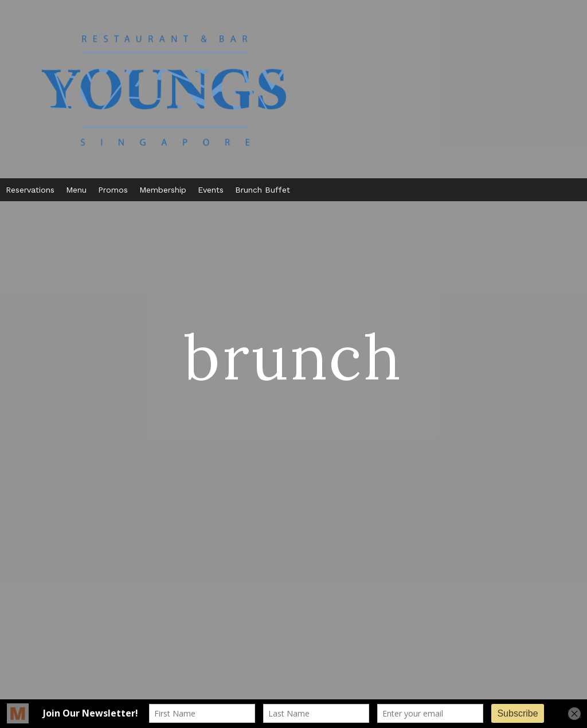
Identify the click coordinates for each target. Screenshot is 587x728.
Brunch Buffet (263, 190)
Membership (163, 190)
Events (211, 190)
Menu (76, 190)
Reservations (30, 190)
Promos (113, 190)
